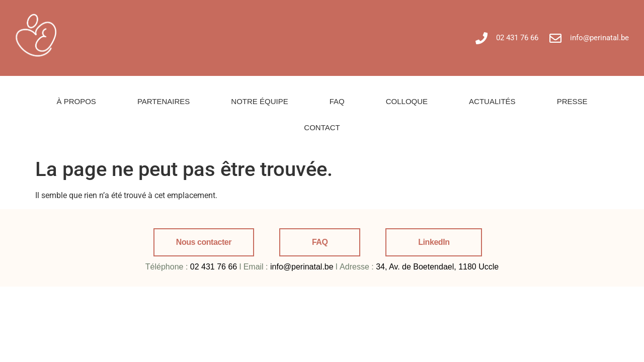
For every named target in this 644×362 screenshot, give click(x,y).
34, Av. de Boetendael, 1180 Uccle (437, 267)
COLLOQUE (407, 101)
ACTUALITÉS (492, 101)
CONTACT (322, 127)
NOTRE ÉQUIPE (259, 101)
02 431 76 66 (214, 267)
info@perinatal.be (302, 267)
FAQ (337, 101)
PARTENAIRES (164, 101)
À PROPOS (76, 101)
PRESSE (572, 101)
